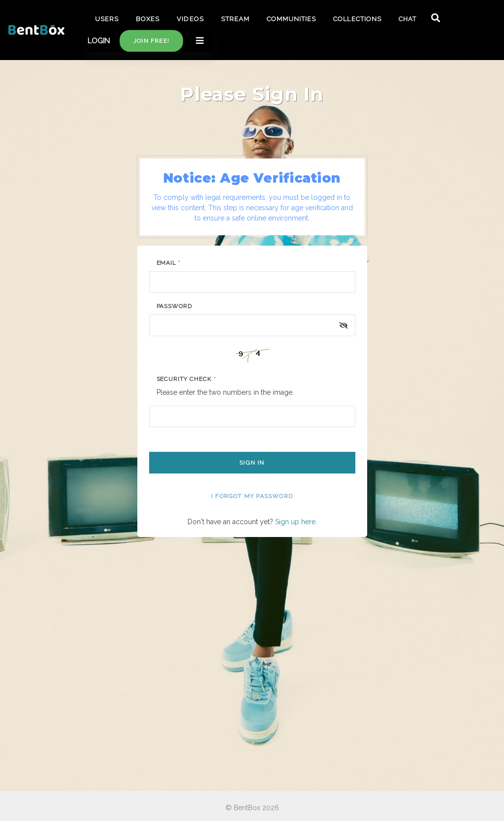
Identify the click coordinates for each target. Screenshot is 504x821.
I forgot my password (252, 496)
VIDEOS (190, 19)
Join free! (151, 41)
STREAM (235, 19)
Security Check (186, 379)
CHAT (408, 19)
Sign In (252, 463)
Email (169, 263)
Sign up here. (296, 522)
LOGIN (99, 41)
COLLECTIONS (357, 19)
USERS (107, 19)
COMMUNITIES (291, 19)
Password (174, 306)
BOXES (148, 19)
